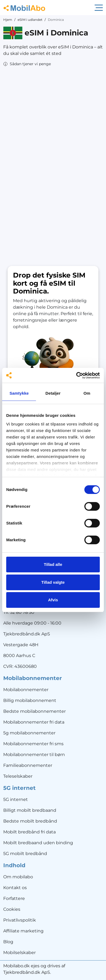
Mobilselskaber (19, 953)
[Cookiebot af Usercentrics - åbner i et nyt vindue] (76, 375)
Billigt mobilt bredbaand (30, 810)
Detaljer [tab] (53, 393)
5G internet (16, 799)
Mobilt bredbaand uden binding (38, 843)
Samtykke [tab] (19, 393)
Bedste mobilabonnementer (34, 711)
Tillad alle (53, 564)
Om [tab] (87, 393)
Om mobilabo (18, 877)
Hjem (8, 20)
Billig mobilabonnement (30, 700)
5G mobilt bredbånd (25, 854)
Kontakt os (15, 888)
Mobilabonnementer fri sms (33, 744)
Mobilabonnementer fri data (34, 722)
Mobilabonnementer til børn (34, 755)
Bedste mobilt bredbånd (30, 821)
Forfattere (14, 898)
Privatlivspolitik (20, 920)
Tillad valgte (53, 582)
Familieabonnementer (28, 765)
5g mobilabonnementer (29, 733)
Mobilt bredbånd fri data (29, 832)
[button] (27, 64)
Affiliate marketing (23, 931)
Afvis (53, 600)
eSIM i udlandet (30, 20)
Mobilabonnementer (26, 690)
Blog (8, 942)
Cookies (12, 909)
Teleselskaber (18, 776)
